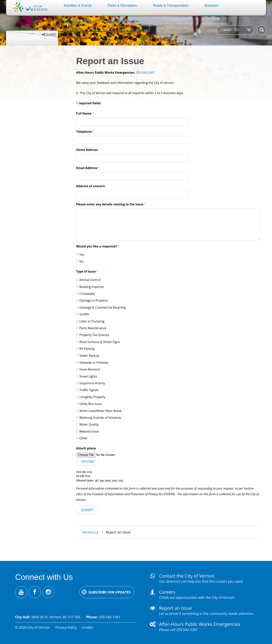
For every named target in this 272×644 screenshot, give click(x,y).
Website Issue (89, 431)
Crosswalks (87, 294)
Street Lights (88, 376)
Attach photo (86, 448)
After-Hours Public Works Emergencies (200, 624)
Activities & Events (78, 5)
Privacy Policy (66, 627)
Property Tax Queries (94, 335)
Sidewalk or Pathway (94, 363)
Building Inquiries (92, 287)
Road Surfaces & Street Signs (100, 342)
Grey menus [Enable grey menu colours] (24, 35)
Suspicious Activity (92, 383)
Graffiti (84, 314)
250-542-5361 (145, 73)
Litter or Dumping (92, 321)
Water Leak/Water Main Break (100, 411)
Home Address (87, 150)
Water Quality (89, 424)
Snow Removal (90, 369)
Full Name (84, 113)
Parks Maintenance (93, 328)
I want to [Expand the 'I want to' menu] (230, 30)
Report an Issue (175, 608)
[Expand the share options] (49, 35)
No (81, 261)
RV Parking (87, 349)
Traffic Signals (89, 390)
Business (211, 5)
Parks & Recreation (122, 5)
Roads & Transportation (171, 5)
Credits (88, 627)
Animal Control (90, 280)
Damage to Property (93, 300)
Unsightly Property (92, 397)
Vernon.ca (90, 532)
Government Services (123, 21)
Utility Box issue (90, 404)
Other (83, 438)
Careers (167, 592)
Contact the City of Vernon (187, 576)
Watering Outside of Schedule (100, 418)
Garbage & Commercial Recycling (103, 307)
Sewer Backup (89, 356)
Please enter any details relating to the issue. (110, 204)
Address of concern (90, 186)
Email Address (87, 168)
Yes (82, 255)
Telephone (84, 132)
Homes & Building (77, 21)
